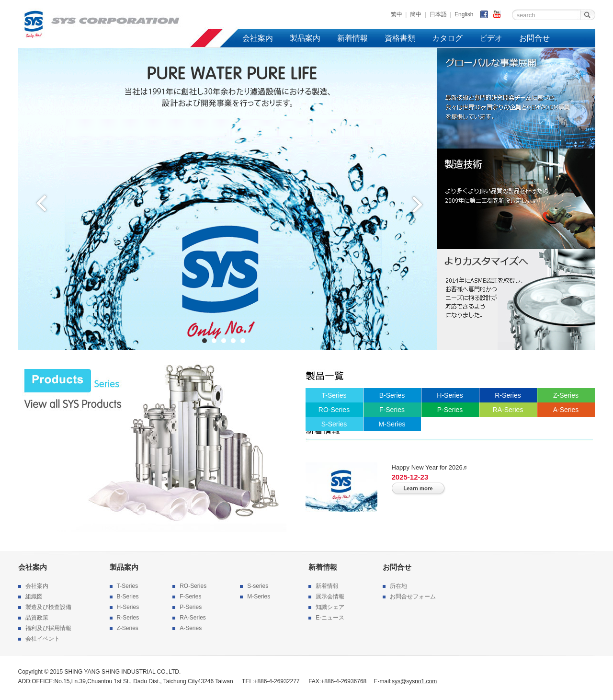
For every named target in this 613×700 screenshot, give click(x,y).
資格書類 (400, 38)
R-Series (508, 395)
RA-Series (508, 410)
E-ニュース (330, 618)
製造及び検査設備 (48, 607)
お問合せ (534, 38)
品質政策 (37, 618)
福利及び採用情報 (48, 628)
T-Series (334, 395)
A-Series (566, 410)
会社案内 (258, 38)
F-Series (392, 410)
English (464, 14)
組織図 (34, 597)
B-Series (392, 395)
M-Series (392, 424)
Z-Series (566, 395)
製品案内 (305, 38)
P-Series (450, 410)
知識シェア (330, 607)
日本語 (438, 14)
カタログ (447, 38)
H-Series (450, 395)
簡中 (416, 14)
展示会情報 (330, 597)
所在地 (398, 586)
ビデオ (491, 38)
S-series (258, 586)
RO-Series (334, 410)
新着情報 (352, 38)
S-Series (334, 424)
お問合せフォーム (413, 597)
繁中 (397, 14)
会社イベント (43, 639)
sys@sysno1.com (414, 681)
